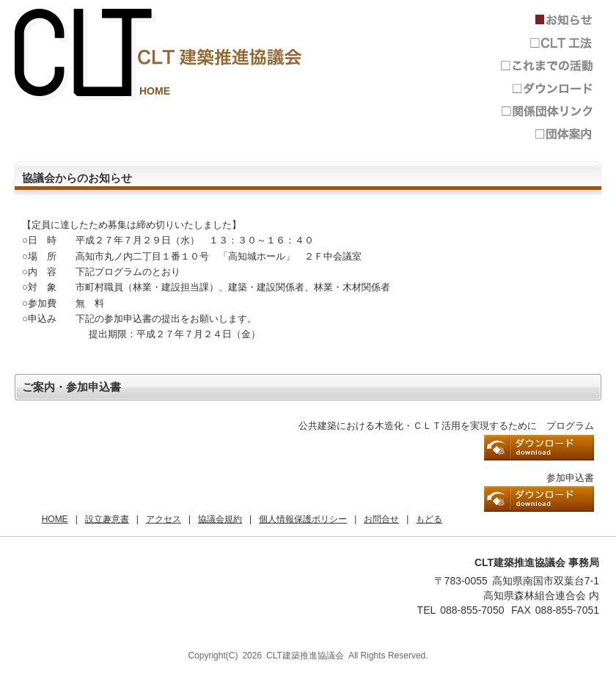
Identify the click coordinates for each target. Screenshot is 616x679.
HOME (155, 91)
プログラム (539, 448)
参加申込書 (539, 499)
